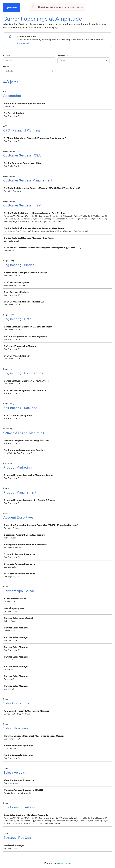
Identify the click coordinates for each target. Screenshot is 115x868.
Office (6, 66)
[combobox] (60, 60)
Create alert (23, 43)
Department (63, 56)
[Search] (29, 60)
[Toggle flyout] (107, 60)
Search (7, 56)
